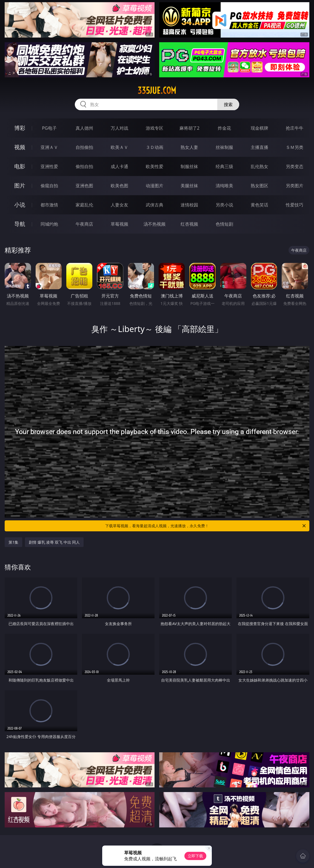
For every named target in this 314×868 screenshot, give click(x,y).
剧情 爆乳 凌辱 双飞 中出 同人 (54, 542)
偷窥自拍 (49, 186)
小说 (20, 205)
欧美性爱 (155, 166)
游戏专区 (155, 128)
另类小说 (224, 205)
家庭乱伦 (84, 205)
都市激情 (49, 205)
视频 (20, 147)
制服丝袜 (189, 166)
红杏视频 (189, 224)
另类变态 (295, 166)
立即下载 (195, 856)
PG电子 (49, 128)
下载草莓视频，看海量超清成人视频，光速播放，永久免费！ (206, 526)
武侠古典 (155, 205)
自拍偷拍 (84, 147)
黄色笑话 (259, 205)
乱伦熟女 (259, 166)
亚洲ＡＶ (49, 147)
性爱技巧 (295, 205)
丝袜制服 (224, 147)
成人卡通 (119, 166)
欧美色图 (119, 186)
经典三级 (224, 166)
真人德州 (84, 128)
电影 (20, 166)
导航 (20, 224)
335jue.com (157, 90)
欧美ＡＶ (119, 147)
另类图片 (295, 186)
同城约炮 (49, 224)
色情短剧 (224, 224)
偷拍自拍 (84, 166)
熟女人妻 (189, 147)
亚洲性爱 (49, 166)
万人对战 (119, 128)
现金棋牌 (259, 128)
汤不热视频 (155, 224)
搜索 (228, 104)
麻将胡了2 (189, 128)
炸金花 (224, 128)
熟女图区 (259, 186)
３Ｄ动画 (155, 147)
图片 (20, 185)
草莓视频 (119, 224)
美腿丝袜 (189, 186)
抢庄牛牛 (295, 128)
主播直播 (259, 147)
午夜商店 (84, 224)
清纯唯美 (224, 186)
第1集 (13, 542)
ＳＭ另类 (295, 147)
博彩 (20, 128)
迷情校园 (189, 205)
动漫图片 (155, 186)
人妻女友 (119, 205)
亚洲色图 (84, 186)
